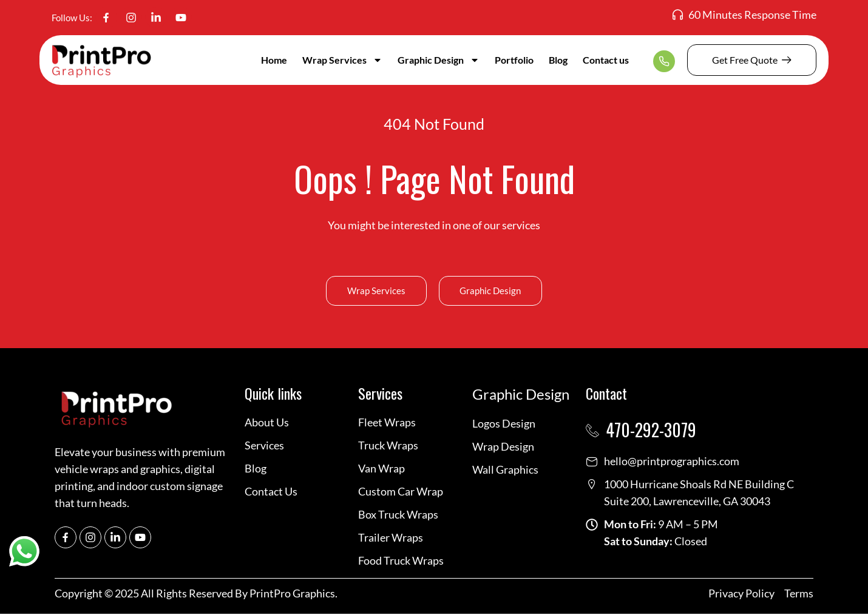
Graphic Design (439, 60)
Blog (558, 60)
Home (274, 60)
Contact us (606, 60)
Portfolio (514, 60)
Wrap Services (342, 60)
